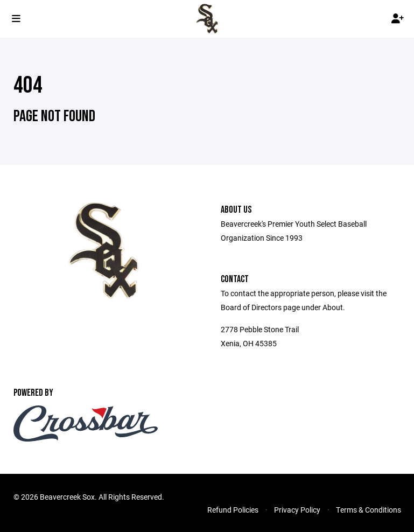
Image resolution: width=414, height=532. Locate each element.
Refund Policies (233, 510)
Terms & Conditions (369, 510)
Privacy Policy (297, 510)
